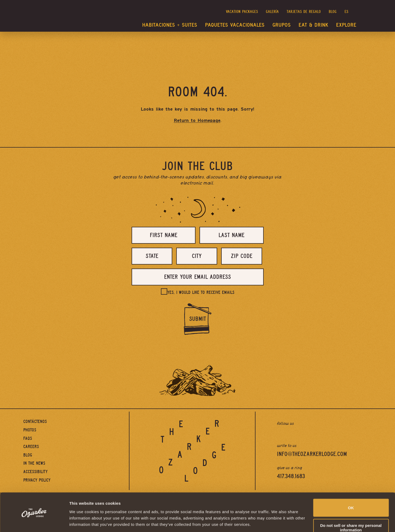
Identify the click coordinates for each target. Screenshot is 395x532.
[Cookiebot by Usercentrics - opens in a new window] (34, 522)
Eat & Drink (313, 25)
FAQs (28, 438)
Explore (346, 25)
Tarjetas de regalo (304, 12)
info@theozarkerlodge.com (312, 454)
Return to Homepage (197, 120)
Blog (333, 12)
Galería (272, 12)
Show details (82, 522)
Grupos (282, 25)
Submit (197, 319)
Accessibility (35, 472)
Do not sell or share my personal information (351, 510)
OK (351, 490)
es (346, 12)
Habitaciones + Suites (170, 25)
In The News (34, 463)
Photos (30, 430)
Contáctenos (35, 422)
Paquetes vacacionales (235, 25)
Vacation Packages (242, 12)
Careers (31, 447)
